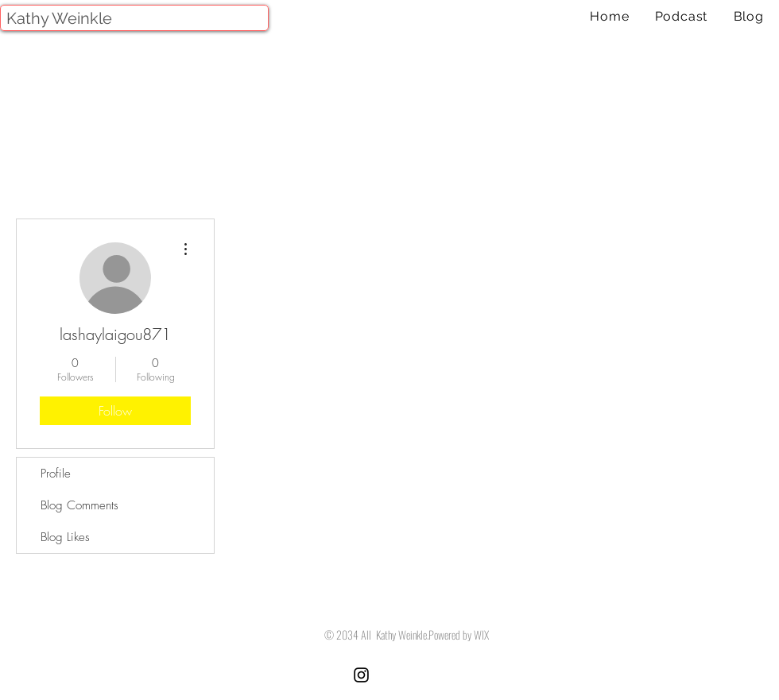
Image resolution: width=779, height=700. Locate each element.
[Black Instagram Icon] (361, 675)
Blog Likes (65, 537)
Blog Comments (79, 505)
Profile (56, 474)
